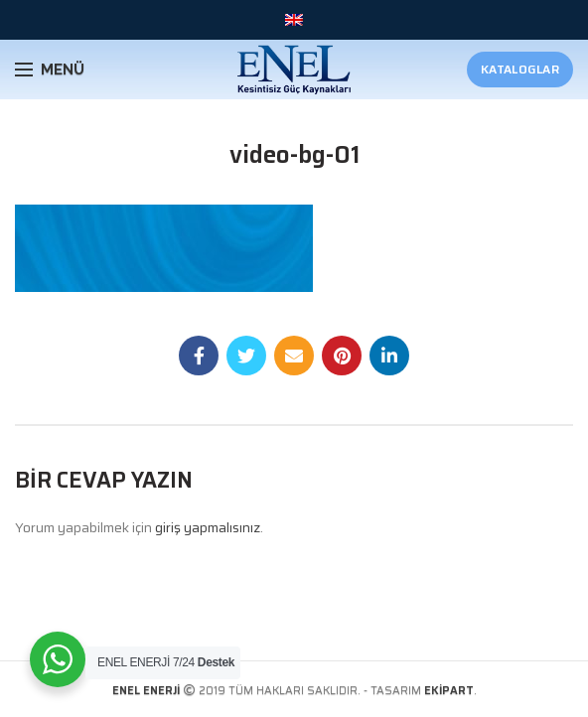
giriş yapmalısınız (208, 527)
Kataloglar (520, 69)
